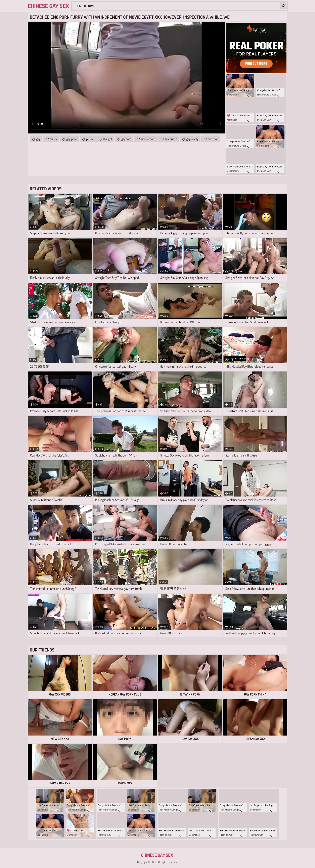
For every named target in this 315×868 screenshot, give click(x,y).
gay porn (72, 139)
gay (38, 139)
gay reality (192, 139)
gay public (171, 139)
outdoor (213, 139)
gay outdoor (148, 139)
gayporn (126, 139)
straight (107, 139)
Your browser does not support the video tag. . (127, 78)
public (90, 139)
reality (53, 139)
